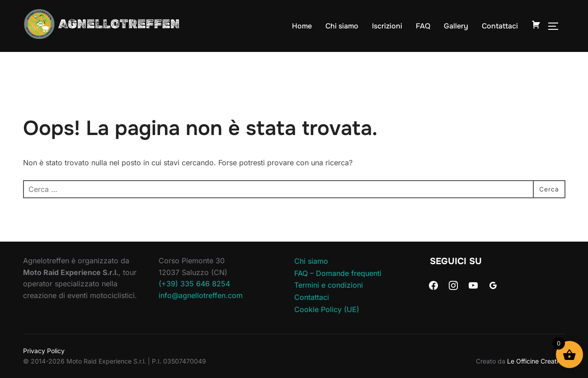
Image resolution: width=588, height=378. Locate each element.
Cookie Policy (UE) (327, 309)
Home (302, 26)
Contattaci (500, 26)
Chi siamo (342, 26)
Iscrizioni (387, 26)
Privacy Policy (44, 351)
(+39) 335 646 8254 (194, 284)
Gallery (456, 26)
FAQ (423, 26)
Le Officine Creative (536, 361)
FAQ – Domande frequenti (338, 273)
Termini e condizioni (329, 285)
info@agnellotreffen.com (201, 295)
